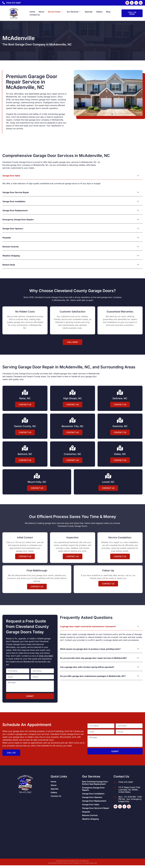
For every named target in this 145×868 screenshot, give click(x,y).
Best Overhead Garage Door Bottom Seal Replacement (95, 783)
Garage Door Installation (93, 794)
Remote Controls (90, 815)
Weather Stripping (90, 819)
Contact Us (35, 15)
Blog (108, 12)
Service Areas (55, 12)
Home (32, 12)
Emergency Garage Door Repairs (93, 789)
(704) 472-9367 (13, 3)
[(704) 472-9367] (4, 3)
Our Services (74, 12)
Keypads (86, 812)
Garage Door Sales (91, 804)
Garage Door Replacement (94, 801)
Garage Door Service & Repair (96, 808)
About (41, 12)
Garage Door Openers (92, 797)
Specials (89, 12)
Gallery (99, 12)
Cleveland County (58, 734)
